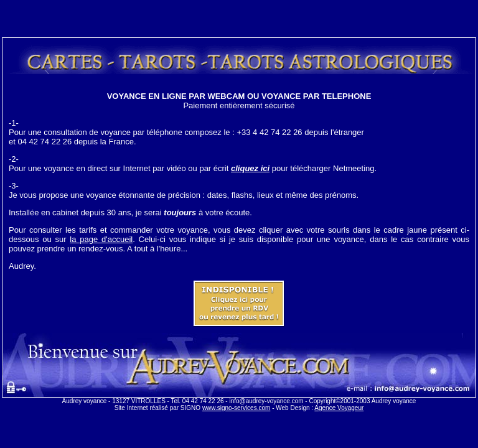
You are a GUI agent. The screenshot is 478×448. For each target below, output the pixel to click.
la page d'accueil (101, 239)
